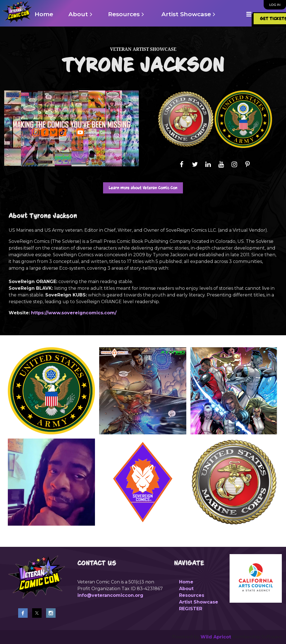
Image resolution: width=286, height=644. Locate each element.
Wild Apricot (216, 637)
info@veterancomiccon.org (110, 595)
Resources (192, 595)
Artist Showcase (199, 602)
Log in (275, 5)
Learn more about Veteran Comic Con (143, 188)
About (186, 589)
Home (186, 582)
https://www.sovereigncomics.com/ (74, 313)
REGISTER (191, 609)
